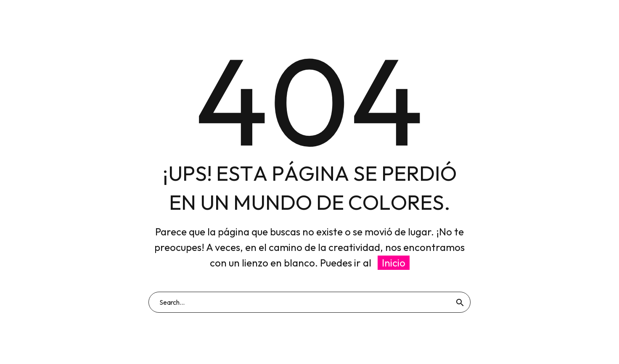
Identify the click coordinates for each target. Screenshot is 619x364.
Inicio (394, 263)
